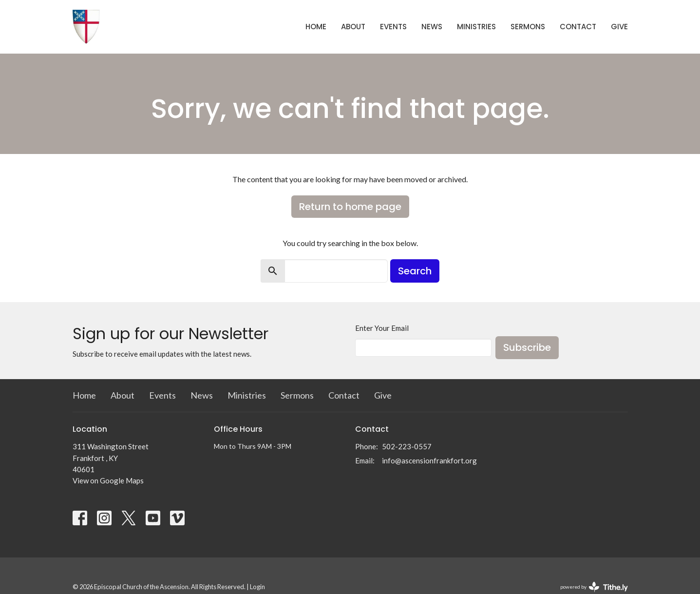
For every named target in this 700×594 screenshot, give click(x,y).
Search (415, 271)
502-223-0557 (407, 446)
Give (619, 27)
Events (393, 27)
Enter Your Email (382, 328)
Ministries (476, 27)
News (432, 27)
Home (316, 27)
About (353, 27)
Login (257, 587)
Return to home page (350, 207)
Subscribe (527, 347)
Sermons (528, 27)
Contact (578, 27)
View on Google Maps (108, 480)
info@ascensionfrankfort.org (429, 460)
